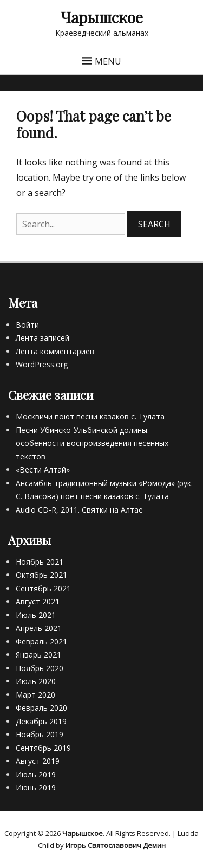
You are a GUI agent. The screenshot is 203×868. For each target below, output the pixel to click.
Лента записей (42, 338)
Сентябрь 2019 (43, 748)
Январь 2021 (38, 655)
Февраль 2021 (41, 642)
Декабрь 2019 (41, 721)
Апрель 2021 (39, 628)
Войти (27, 325)
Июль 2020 (36, 681)
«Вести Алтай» (43, 470)
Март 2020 (35, 695)
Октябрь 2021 (41, 575)
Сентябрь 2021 (43, 588)
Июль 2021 (36, 615)
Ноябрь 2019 (40, 734)
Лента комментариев (55, 351)
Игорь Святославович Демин (116, 845)
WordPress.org (42, 364)
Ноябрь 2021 (40, 562)
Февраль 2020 (41, 708)
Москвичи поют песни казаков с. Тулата (90, 416)
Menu (108, 61)
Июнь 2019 (36, 787)
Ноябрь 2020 (40, 668)
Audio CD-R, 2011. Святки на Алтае (79, 510)
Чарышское (102, 17)
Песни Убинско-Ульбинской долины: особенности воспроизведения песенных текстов (92, 443)
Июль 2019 (36, 774)
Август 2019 (38, 761)
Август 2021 (38, 601)
